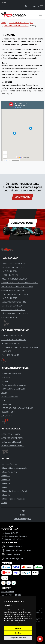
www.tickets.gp (22, 518)
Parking (4, 393)
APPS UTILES (7, 416)
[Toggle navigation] (40, 15)
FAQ (23, 511)
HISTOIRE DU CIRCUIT (11, 343)
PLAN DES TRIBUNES (10, 355)
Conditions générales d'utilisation (15, 536)
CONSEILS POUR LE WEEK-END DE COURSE (20, 283)
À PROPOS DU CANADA (11, 434)
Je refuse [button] (18, 633)
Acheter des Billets (22, 223)
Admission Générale (9, 464)
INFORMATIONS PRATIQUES (21, 23)
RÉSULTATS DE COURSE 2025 (14, 302)
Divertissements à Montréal (13, 446)
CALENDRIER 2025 (9, 298)
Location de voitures (10, 396)
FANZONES (6, 351)
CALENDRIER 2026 (9, 271)
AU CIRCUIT (6, 404)
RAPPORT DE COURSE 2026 (13, 263)
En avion (5, 381)
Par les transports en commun (14, 385)
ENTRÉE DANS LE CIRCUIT (12, 336)
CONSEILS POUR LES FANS (13, 290)
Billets (22, 515)
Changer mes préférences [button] (18, 638)
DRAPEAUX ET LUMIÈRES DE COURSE (17, 287)
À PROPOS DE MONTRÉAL (12, 438)
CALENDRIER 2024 (9, 317)
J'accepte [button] (18, 628)
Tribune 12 (6, 480)
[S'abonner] (40, 639)
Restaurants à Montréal (11, 442)
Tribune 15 (6, 483)
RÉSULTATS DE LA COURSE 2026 (15, 294)
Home (4, 23)
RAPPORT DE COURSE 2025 (13, 306)
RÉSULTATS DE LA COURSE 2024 (15, 313)
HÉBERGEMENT (8, 412)
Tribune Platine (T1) (9, 472)
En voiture (6, 377)
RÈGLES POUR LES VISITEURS (14, 340)
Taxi (3, 400)
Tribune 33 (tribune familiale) (13, 499)
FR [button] (30, 6)
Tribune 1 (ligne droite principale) (14, 468)
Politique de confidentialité (12, 539)
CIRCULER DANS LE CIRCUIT (16, 26)
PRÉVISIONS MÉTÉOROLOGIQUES (15, 279)
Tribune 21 (6, 487)
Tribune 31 (6, 495)
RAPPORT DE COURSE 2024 (13, 310)
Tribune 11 (6, 476)
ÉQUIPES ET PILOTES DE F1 (13, 267)
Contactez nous (22, 197)
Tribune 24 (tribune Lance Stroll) (14, 491)
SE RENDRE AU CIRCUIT (11, 373)
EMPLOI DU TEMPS (10, 275)
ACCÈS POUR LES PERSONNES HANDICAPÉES (20, 347)
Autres (4, 503)
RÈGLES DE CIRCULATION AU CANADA (17, 408)
